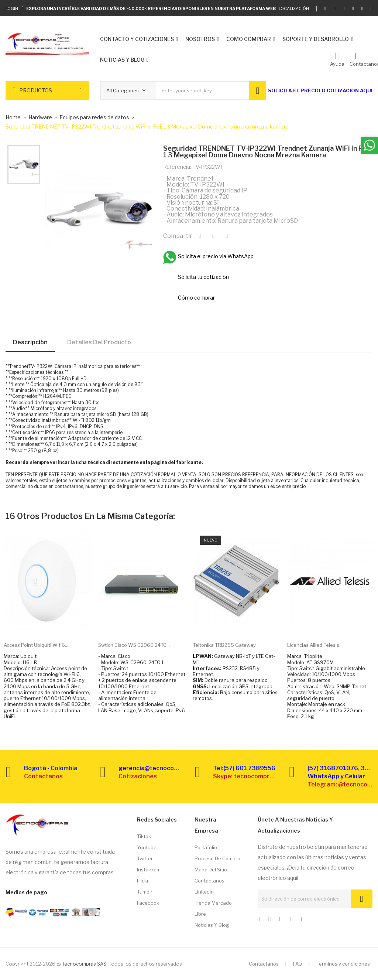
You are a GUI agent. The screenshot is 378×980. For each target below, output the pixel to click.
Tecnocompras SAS (84, 964)
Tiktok (144, 836)
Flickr (143, 881)
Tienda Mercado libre (213, 908)
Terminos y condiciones (343, 964)
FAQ (298, 964)
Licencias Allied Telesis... (315, 645)
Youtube (147, 847)
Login (12, 8)
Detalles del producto (99, 342)
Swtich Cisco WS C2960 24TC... (134, 645)
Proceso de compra (217, 858)
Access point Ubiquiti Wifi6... (36, 645)
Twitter (145, 858)
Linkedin (204, 892)
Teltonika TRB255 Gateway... (226, 645)
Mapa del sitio (211, 870)
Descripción (30, 342)
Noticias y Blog (212, 925)
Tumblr (145, 892)
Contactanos (209, 881)
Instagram (149, 870)
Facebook (148, 903)
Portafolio (206, 847)
